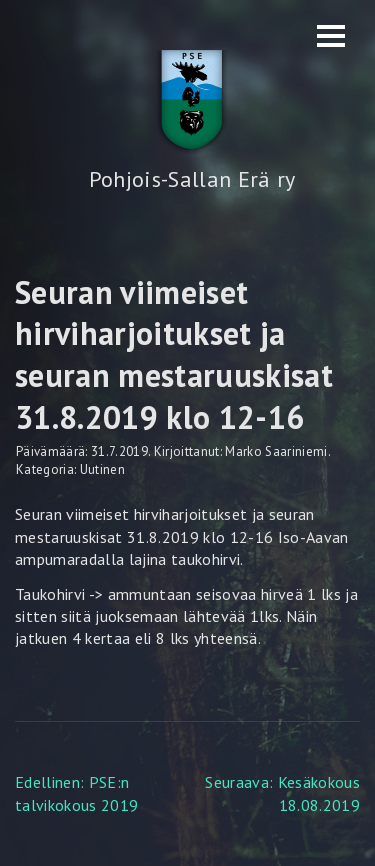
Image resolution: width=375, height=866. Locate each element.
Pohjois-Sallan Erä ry (192, 179)
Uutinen (102, 469)
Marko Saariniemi (276, 451)
